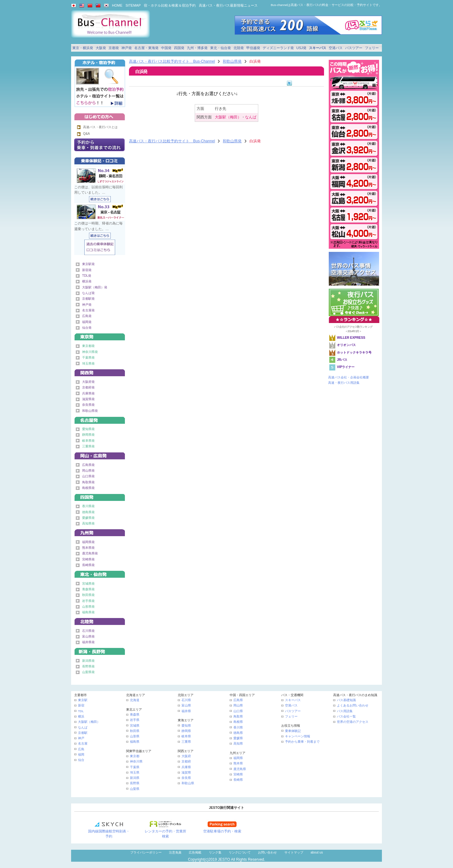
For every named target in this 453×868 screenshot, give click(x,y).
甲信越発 (253, 48)
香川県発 (88, 506)
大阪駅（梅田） (228, 117)
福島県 (135, 742)
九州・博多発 (197, 48)
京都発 (114, 48)
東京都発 (88, 346)
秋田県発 (88, 595)
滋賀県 (186, 772)
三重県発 (88, 446)
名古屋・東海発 (146, 48)
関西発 (100, 372)
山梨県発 (88, 672)
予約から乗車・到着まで (302, 742)
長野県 (135, 783)
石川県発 (88, 631)
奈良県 (186, 778)
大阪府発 (88, 382)
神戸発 (127, 48)
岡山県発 (88, 471)
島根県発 (88, 488)
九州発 (100, 532)
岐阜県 (186, 736)
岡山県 (238, 705)
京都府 (186, 761)
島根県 (238, 722)
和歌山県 (188, 783)
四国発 (179, 48)
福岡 (81, 755)
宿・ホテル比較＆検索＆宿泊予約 (170, 5)
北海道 (135, 700)
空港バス (336, 48)
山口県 (238, 711)
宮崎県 (238, 774)
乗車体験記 (293, 731)
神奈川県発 (90, 352)
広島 (81, 749)
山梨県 (135, 789)
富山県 (186, 705)
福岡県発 (88, 542)
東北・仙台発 (221, 48)
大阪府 (186, 756)
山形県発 (88, 607)
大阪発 (101, 48)
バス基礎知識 (346, 700)
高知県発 (88, 523)
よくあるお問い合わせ (353, 705)
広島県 (238, 700)
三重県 (186, 742)
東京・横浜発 (83, 48)
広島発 (87, 316)
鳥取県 (238, 716)
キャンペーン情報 (298, 736)
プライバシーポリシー (146, 852)
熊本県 (238, 763)
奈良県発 (88, 405)
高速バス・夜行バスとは (100, 127)
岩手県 (135, 720)
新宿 (81, 705)
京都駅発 (88, 299)
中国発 (166, 48)
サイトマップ (294, 852)
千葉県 (135, 767)
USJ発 (301, 48)
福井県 (186, 711)
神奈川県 (136, 761)
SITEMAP (133, 5)
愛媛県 (238, 738)
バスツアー (354, 48)
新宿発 (87, 270)
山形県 (135, 736)
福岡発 (87, 322)
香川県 (238, 727)
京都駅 (83, 733)
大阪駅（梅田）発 (95, 287)
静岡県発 (88, 435)
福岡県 (238, 758)
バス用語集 (345, 711)
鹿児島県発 (90, 553)
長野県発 (88, 666)
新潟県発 (88, 661)
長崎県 (238, 780)
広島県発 (88, 465)
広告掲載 (195, 852)
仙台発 (87, 328)
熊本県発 (88, 548)
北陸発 (239, 48)
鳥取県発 (88, 482)
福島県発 (88, 612)
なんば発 (88, 293)
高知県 (238, 743)
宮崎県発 (88, 559)
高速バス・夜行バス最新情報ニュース (228, 5)
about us (317, 852)
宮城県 (135, 726)
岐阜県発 (88, 441)
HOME (117, 5)
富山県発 (88, 636)
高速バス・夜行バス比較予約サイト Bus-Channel (172, 61)
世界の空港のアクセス (353, 722)
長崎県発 (88, 565)
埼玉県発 (88, 363)
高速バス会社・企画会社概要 (349, 377)
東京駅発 (88, 264)
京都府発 (88, 387)
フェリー (372, 48)
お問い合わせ (267, 852)
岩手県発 (88, 601)
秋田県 (135, 731)
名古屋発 (88, 310)
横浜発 (87, 281)
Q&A (87, 134)
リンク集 (215, 852)
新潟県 (135, 778)
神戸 (81, 738)
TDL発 (87, 276)
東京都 (135, 756)
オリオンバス (346, 345)
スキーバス (318, 48)
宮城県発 (88, 584)
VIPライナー (346, 367)
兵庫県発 (88, 393)
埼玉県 (135, 772)
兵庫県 (186, 767)
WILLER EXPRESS (351, 338)
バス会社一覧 (346, 716)
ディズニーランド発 (278, 48)
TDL (81, 711)
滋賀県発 (88, 399)
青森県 (135, 715)
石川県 (186, 700)
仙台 (81, 760)
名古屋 (83, 743)
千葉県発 (88, 357)
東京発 (100, 336)
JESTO (224, 859)
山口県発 (88, 476)
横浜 (81, 716)
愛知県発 (88, 429)
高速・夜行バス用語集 (344, 383)
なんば (251, 117)
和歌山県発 (232, 61)
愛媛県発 (88, 518)
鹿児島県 (240, 769)
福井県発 (88, 642)
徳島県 (238, 733)
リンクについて (240, 852)
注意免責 (175, 852)
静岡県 (186, 731)
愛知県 (186, 726)
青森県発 (88, 589)
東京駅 (83, 700)
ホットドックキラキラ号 (355, 352)
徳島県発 (88, 512)
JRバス (342, 360)
